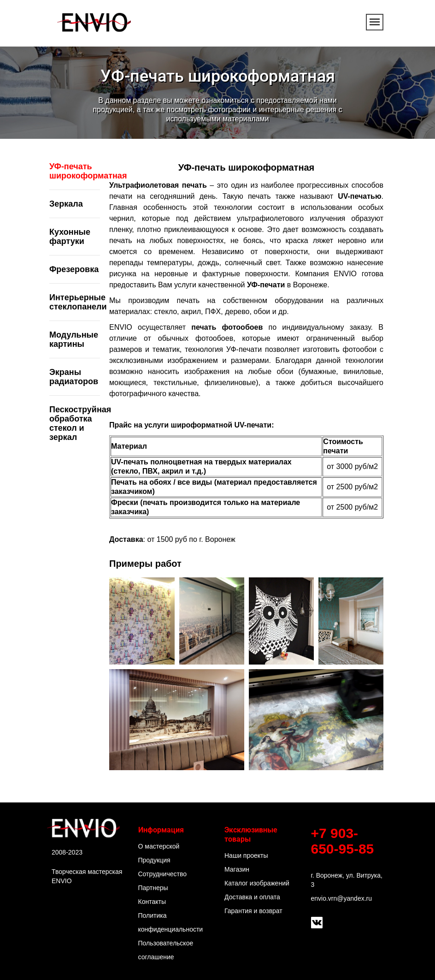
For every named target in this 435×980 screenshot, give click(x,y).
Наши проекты (246, 855)
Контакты (152, 902)
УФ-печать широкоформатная (88, 171)
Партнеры (153, 888)
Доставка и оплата (252, 897)
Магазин (237, 869)
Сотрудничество (162, 874)
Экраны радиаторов (74, 377)
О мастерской (159, 846)
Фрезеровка (74, 269)
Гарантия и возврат (253, 911)
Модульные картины (74, 339)
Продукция (154, 860)
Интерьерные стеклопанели (78, 302)
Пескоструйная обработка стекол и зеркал (80, 423)
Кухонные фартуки (70, 237)
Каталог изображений (257, 883)
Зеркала (66, 204)
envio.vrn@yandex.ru (342, 898)
